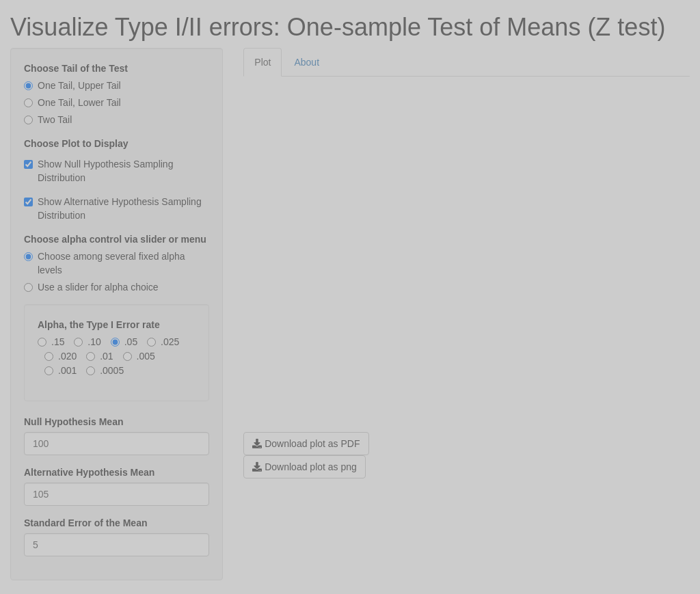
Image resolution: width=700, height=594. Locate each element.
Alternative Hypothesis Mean (89, 472)
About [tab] (307, 62)
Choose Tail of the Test (76, 68)
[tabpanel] (467, 278)
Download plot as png (305, 467)
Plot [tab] (262, 62)
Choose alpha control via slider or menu (115, 239)
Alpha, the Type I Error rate (99, 325)
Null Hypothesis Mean (73, 422)
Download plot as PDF (306, 444)
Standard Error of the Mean (85, 523)
